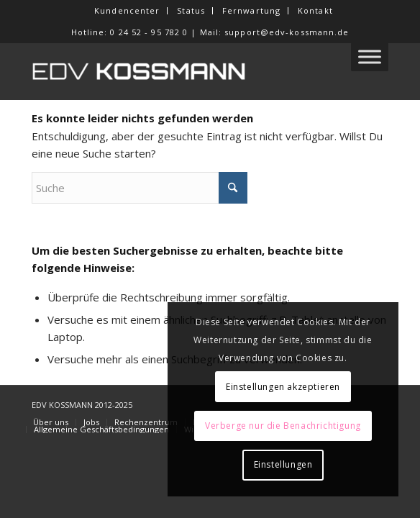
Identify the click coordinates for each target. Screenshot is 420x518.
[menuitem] (127, 11)
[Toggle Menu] (370, 56)
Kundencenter (127, 10)
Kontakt (315, 10)
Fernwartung (251, 10)
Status (191, 10)
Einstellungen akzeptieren (283, 387)
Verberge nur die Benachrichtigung (283, 426)
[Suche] (140, 188)
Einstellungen (283, 464)
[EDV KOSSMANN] (174, 71)
